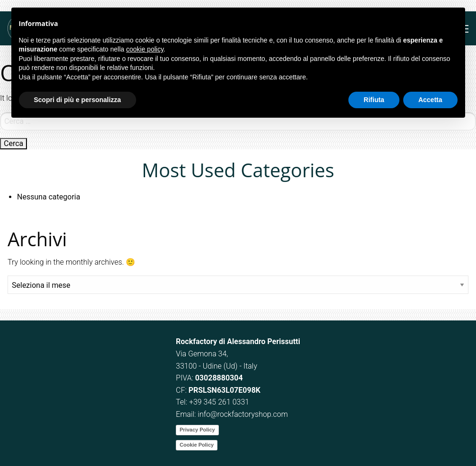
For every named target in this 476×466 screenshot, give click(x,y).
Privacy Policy (197, 430)
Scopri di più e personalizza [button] (78, 100)
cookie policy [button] (145, 49)
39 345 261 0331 (221, 402)
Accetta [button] (430, 100)
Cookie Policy (197, 445)
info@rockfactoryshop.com (243, 414)
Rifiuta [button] (374, 100)
